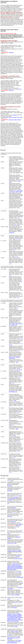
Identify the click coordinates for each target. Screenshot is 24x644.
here (15, 225)
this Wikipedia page (13, 392)
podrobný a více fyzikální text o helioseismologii (15, 617)
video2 (10, 192)
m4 (21, 370)
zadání (17, 525)
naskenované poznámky (16, 551)
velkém (12, 632)
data (19, 525)
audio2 (14, 192)
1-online (13, 324)
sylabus (13, 595)
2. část (12, 543)
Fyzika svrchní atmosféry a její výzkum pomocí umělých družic (14, 641)
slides (10, 357)
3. (11, 481)
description (11, 52)
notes (20, 89)
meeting (15, 115)
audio (10, 117)
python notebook (17, 120)
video (7, 117)
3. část (9, 533)
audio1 (10, 182)
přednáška (17, 595)
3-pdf (16, 325)
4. (19, 496)
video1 (19, 181)
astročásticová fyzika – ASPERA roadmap (14, 565)
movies (13, 357)
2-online (20, 324)
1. (8, 481)
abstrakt (21, 524)
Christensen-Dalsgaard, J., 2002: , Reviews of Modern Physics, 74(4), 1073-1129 (15, 620)
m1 (10, 345)
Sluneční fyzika (20, 577)
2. (9, 481)
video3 (17, 192)
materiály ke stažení (18, 558)
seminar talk (11, 233)
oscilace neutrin (16, 568)
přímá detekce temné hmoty (15, 569)
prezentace (10, 486)
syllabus (9, 551)
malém (16, 632)
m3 (20, 370)
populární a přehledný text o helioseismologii (14, 616)
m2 (11, 345)
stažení (10, 635)
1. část (9, 543)
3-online (13, 325)
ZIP (8, 496)
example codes (12, 358)
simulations (18, 357)
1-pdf (17, 324)
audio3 (20, 192)
